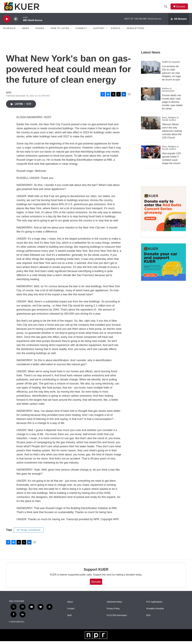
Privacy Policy (113, 611)
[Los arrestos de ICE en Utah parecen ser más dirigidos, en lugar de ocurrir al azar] (151, 70)
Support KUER (96, 572)
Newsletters (135, 31)
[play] (7, 22)
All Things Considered (29, 533)
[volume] (16, 22)
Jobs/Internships (114, 605)
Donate (181, 8)
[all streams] (179, 22)
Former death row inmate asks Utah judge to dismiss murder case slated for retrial (172, 105)
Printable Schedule (155, 611)
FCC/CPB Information (117, 618)
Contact (71, 611)
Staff (69, 618)
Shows (40, 31)
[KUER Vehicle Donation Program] (163, 265)
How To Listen (60, 31)
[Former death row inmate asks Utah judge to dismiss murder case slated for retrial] (151, 97)
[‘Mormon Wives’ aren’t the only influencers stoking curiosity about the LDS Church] (151, 126)
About (70, 605)
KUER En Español (171, 65)
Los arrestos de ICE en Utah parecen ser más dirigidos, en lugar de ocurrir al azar (171, 76)
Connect (81, 31)
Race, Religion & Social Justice (170, 122)
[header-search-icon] (166, 8)
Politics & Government (168, 93)
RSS (148, 618)
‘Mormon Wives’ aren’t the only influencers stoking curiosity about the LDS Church (172, 134)
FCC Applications (154, 605)
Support (99, 31)
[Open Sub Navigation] (18, 31)
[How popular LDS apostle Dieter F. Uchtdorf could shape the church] (151, 155)
